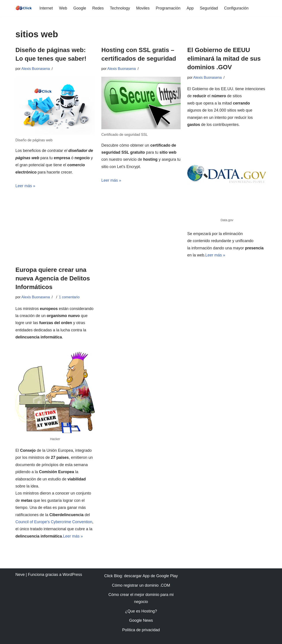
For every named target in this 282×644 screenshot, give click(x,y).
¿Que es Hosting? (141, 611)
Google (80, 8)
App (190, 8)
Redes (98, 8)
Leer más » (25, 186)
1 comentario (69, 297)
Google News (141, 620)
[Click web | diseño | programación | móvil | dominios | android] (24, 8)
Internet (46, 8)
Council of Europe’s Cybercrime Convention (54, 522)
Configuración (236, 8)
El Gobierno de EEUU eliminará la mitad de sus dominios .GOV (224, 59)
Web (63, 8)
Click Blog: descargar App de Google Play (141, 576)
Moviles (143, 8)
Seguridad (209, 8)
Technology (120, 8)
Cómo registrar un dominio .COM (141, 585)
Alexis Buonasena (36, 69)
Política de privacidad (141, 630)
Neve (20, 575)
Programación (168, 8)
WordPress (72, 575)
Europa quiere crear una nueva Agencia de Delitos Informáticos (53, 278)
